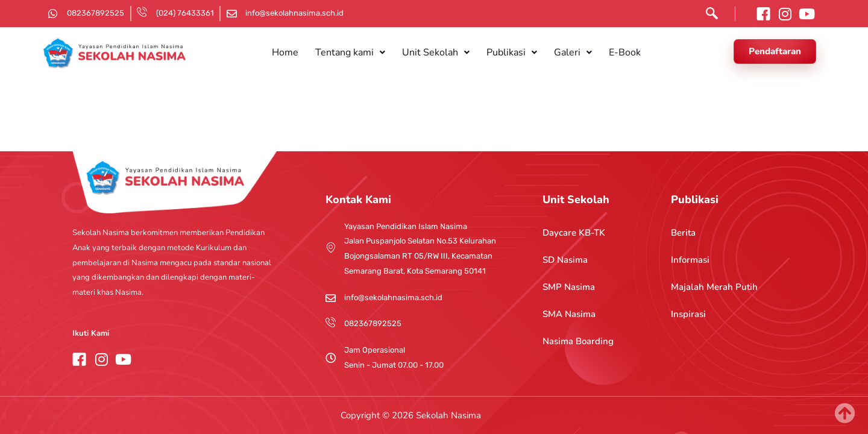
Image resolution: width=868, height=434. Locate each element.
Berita (683, 233)
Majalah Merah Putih (714, 287)
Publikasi (508, 52)
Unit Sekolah (439, 52)
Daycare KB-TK (574, 233)
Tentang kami (361, 52)
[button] (361, 52)
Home (303, 52)
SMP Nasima (569, 287)
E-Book (607, 52)
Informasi (690, 260)
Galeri (562, 52)
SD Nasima (565, 260)
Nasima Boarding (578, 341)
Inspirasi (688, 314)
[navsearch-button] (709, 16)
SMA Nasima (569, 314)
